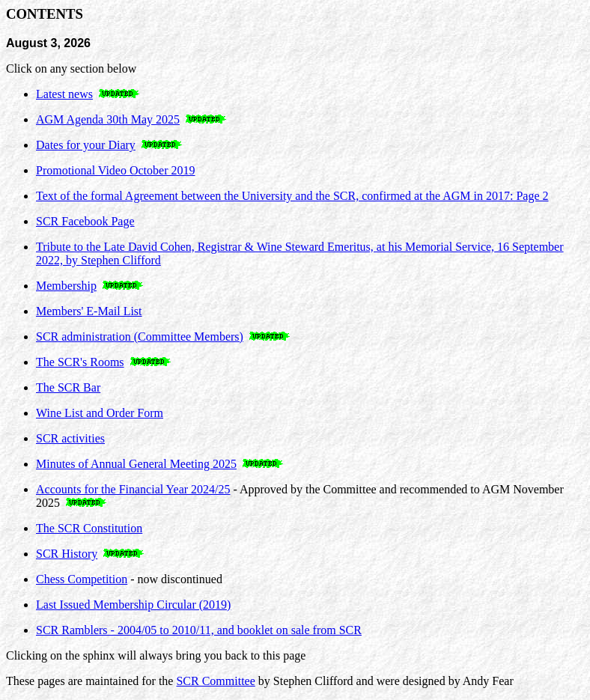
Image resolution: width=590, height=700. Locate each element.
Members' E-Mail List (89, 311)
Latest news (64, 94)
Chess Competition (82, 579)
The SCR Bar (68, 387)
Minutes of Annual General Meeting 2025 (136, 464)
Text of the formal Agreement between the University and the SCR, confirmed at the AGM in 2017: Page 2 (292, 196)
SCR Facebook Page (85, 221)
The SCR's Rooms (80, 362)
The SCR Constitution (89, 528)
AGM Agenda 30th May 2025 (108, 119)
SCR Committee (215, 681)
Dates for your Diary (86, 145)
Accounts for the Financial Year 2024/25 (133, 489)
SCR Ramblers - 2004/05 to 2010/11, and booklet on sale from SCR (199, 630)
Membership (66, 286)
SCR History (67, 554)
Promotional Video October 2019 (116, 170)
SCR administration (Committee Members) (140, 337)
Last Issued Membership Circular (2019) (133, 605)
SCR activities (70, 438)
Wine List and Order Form (100, 413)
